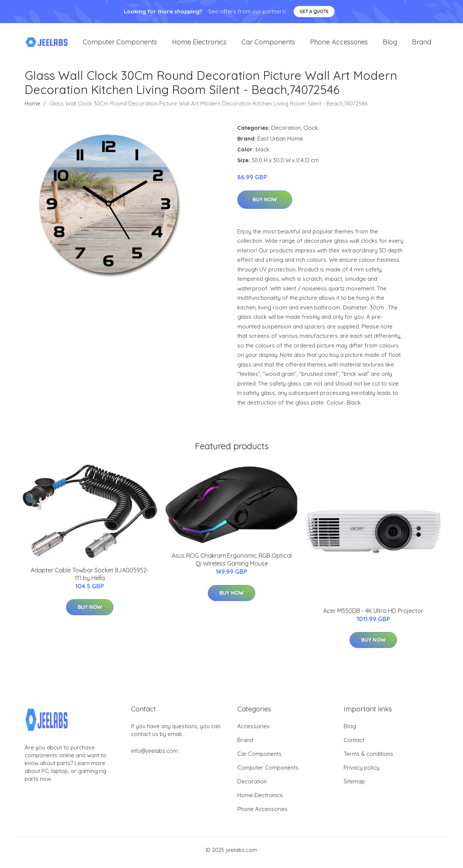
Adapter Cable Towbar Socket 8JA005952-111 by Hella (90, 579)
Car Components (268, 45)
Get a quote (314, 11)
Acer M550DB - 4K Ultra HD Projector (373, 616)
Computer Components (120, 45)
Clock (311, 133)
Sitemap (354, 787)
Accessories (254, 731)
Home (32, 109)
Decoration (286, 133)
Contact (354, 745)
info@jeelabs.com (154, 756)
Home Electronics (199, 45)
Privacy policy (362, 773)
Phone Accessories (339, 45)
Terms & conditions (368, 759)
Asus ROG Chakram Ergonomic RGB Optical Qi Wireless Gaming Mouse (232, 565)
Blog (390, 45)
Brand (422, 45)
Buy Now (265, 205)
